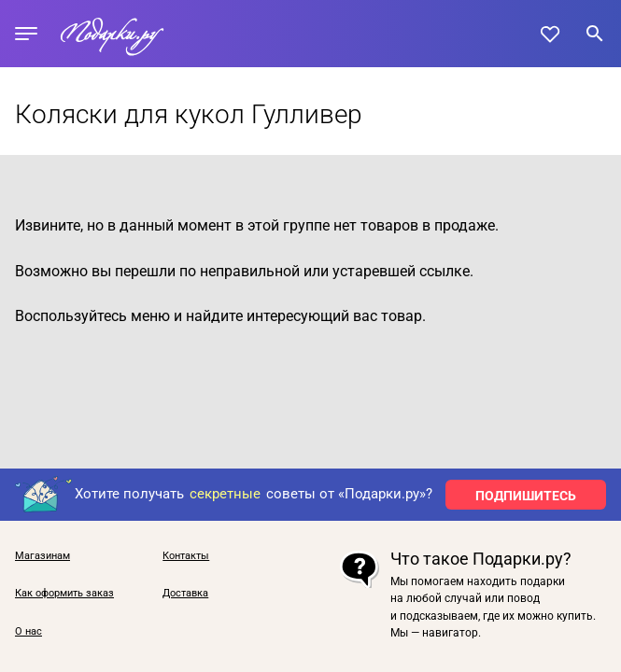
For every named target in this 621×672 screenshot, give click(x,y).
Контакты (186, 556)
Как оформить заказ (64, 594)
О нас (28, 632)
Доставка (185, 594)
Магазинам (42, 556)
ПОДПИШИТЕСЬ (526, 496)
